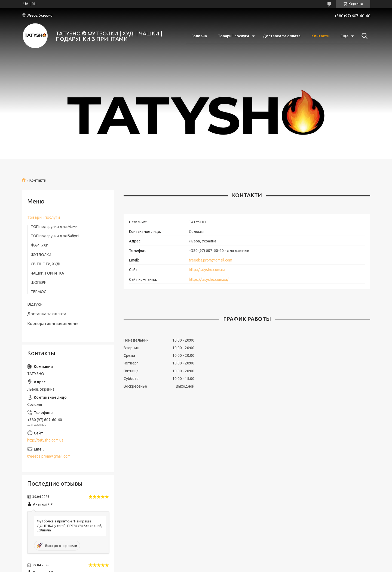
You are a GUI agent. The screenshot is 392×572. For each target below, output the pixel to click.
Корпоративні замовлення (53, 323)
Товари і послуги (233, 36)
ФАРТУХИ (40, 245)
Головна (199, 36)
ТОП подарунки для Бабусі (55, 236)
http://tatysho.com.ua (207, 270)
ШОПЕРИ (39, 282)
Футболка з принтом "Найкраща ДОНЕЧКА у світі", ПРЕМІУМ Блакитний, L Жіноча (69, 526)
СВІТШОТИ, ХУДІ (45, 264)
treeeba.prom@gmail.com (211, 260)
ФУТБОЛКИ (41, 255)
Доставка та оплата (282, 36)
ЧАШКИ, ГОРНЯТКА (47, 273)
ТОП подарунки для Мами (54, 227)
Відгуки (35, 304)
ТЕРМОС (39, 292)
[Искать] (363, 36)
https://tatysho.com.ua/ (209, 279)
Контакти (321, 36)
